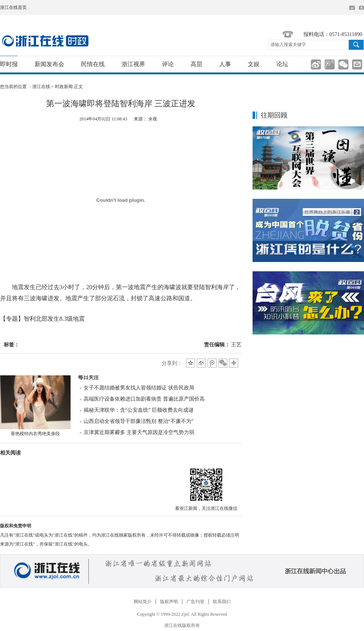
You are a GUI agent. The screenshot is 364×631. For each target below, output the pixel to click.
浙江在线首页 (13, 7)
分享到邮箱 (357, 64)
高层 (196, 64)
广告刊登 (195, 602)
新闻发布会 (49, 64)
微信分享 (206, 485)
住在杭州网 (352, 8)
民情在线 (93, 64)
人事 (225, 64)
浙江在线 (41, 87)
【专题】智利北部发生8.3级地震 (42, 319)
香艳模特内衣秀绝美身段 (35, 434)
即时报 (9, 64)
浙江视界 (133, 64)
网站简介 (143, 602)
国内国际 (45, 41)
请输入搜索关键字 (288, 45)
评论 (168, 64)
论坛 (282, 64)
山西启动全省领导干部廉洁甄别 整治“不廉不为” (139, 421)
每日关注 (88, 377)
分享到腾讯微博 (330, 64)
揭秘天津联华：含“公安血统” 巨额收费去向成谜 (139, 410)
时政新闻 (64, 87)
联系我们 (222, 602)
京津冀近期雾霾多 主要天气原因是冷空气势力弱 (139, 432)
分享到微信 (343, 64)
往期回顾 (274, 115)
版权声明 (169, 602)
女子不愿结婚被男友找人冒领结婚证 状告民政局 (139, 388)
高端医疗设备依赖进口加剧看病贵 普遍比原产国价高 (144, 399)
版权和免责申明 (16, 526)
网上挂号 (361, 7)
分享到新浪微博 (316, 64)
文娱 (254, 64)
